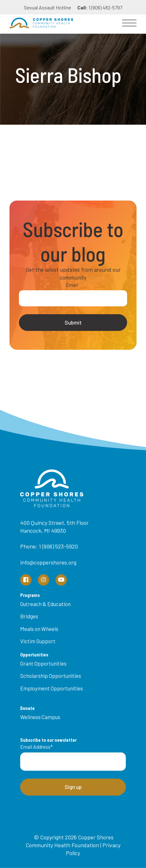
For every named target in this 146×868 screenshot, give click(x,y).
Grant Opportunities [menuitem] (43, 663)
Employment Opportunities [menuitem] (52, 688)
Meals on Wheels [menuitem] (39, 629)
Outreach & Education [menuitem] (45, 604)
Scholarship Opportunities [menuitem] (51, 676)
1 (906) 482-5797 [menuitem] (100, 7)
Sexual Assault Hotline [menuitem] (47, 7)
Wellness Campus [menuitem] (40, 717)
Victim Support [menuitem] (38, 641)
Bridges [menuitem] (29, 616)
